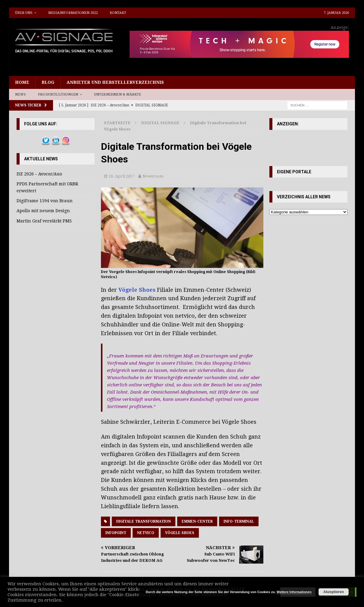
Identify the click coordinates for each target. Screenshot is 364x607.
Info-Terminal (239, 521)
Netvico (146, 533)
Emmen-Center (197, 521)
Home (22, 82)
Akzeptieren (334, 592)
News (20, 94)
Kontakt (118, 13)
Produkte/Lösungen (58, 94)
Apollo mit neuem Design (43, 211)
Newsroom (153, 176)
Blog (48, 82)
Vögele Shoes (137, 290)
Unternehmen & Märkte (118, 94)
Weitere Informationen (294, 592)
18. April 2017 (122, 176)
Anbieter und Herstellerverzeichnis (115, 82)
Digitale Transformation (144, 521)
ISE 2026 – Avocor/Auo (39, 174)
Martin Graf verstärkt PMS (44, 221)
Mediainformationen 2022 (73, 13)
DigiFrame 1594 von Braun (45, 201)
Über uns (24, 13)
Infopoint (116, 533)
